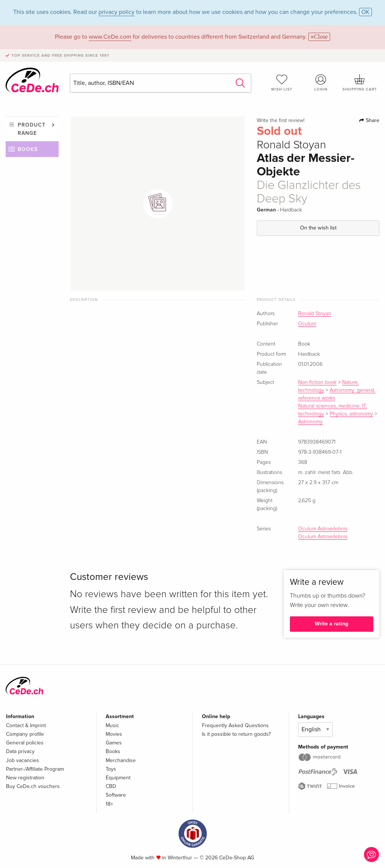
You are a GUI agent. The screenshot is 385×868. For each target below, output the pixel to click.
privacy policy (117, 12)
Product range (32, 129)
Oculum (307, 324)
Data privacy (20, 751)
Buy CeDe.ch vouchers (33, 786)
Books (28, 149)
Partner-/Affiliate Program (35, 769)
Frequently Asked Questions (235, 725)
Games (114, 743)
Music (112, 725)
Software (116, 795)
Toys (111, 769)
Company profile (25, 734)
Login (321, 83)
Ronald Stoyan (315, 314)
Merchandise (121, 760)
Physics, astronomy (351, 414)
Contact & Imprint (26, 725)
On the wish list (318, 228)
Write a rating (331, 624)
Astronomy (310, 422)
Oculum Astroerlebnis (323, 529)
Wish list (282, 83)
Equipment (118, 778)
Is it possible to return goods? (236, 734)
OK (365, 12)
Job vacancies (23, 760)
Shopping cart (360, 83)
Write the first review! (281, 121)
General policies (25, 743)
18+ (109, 804)
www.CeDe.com (110, 37)
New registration (25, 778)
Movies (114, 734)
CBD (111, 786)
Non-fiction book (317, 382)
